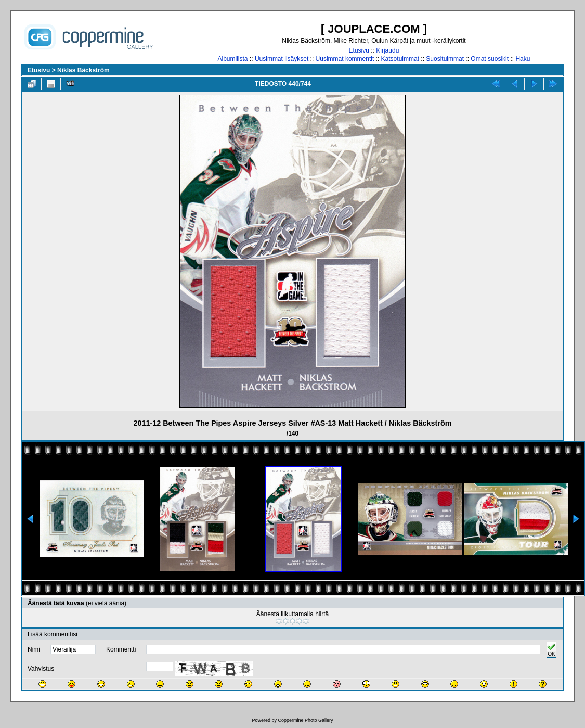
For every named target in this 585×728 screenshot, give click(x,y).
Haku (523, 59)
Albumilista (233, 59)
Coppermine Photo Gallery (305, 720)
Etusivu (359, 50)
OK (551, 650)
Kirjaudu (387, 50)
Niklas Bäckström (83, 70)
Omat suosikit (490, 59)
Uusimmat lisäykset (282, 59)
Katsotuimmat (400, 59)
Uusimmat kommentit (345, 59)
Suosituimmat (445, 59)
